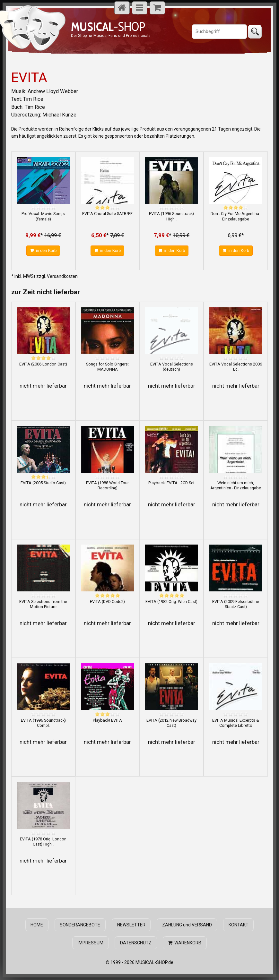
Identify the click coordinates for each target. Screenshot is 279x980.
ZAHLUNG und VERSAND (187, 925)
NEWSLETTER (131, 925)
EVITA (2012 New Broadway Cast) (171, 723)
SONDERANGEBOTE (80, 925)
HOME (37, 925)
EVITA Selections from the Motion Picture (43, 604)
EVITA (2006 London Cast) (43, 364)
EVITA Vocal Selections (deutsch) (172, 367)
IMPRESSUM (91, 943)
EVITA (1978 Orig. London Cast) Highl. (43, 842)
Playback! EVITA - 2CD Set (171, 483)
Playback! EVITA (107, 720)
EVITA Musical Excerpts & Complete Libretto (236, 723)
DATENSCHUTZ (136, 943)
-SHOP (108, 26)
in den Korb (43, 251)
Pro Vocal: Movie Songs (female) (43, 216)
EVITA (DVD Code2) (107, 602)
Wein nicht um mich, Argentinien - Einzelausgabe (236, 485)
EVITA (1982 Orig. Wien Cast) (171, 602)
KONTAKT (238, 925)
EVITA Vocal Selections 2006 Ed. (236, 367)
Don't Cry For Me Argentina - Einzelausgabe (236, 216)
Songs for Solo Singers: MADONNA (107, 367)
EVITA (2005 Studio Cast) (43, 483)
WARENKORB (185, 943)
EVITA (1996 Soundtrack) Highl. (171, 216)
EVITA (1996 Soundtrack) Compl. (43, 723)
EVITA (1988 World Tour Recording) (107, 485)
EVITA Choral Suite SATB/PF (107, 214)
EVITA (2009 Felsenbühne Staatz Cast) (236, 604)
